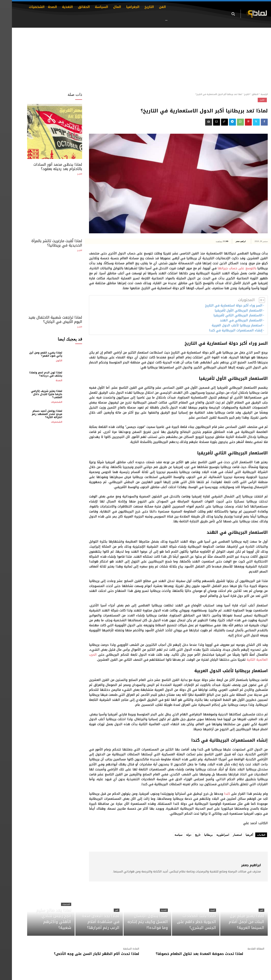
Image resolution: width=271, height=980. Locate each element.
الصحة (47, 380)
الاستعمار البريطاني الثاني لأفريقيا (226, 315)
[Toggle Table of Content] (248, 300)
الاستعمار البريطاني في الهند (229, 320)
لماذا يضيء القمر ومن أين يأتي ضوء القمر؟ (34, 354)
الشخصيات (45, 402)
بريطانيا (196, 835)
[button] (221, 14)
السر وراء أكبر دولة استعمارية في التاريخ (222, 306)
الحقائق (243, 94)
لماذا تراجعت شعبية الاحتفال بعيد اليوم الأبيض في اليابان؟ (43, 320)
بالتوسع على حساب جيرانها (225, 268)
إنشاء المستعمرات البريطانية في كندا (224, 330)
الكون (47, 361)
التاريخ (68, 174)
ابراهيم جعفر (229, 241)
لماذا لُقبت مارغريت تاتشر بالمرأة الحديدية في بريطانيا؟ (45, 243)
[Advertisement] (135, 54)
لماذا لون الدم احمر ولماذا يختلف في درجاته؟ (34, 374)
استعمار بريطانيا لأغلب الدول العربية (225, 325)
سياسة (167, 835)
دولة (177, 835)
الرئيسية (252, 94)
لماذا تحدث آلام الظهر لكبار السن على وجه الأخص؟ (85, 954)
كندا (215, 794)
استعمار (225, 835)
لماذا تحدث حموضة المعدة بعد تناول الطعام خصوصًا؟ (188, 954)
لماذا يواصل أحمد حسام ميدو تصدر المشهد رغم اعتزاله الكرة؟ (35, 414)
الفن (105, 904)
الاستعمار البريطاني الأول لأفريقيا (227, 311)
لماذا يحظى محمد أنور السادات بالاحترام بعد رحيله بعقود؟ (46, 167)
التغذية (152, 904)
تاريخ (186, 835)
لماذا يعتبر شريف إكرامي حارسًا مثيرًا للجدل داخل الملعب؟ (35, 394)
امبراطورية (211, 835)
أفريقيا (237, 835)
